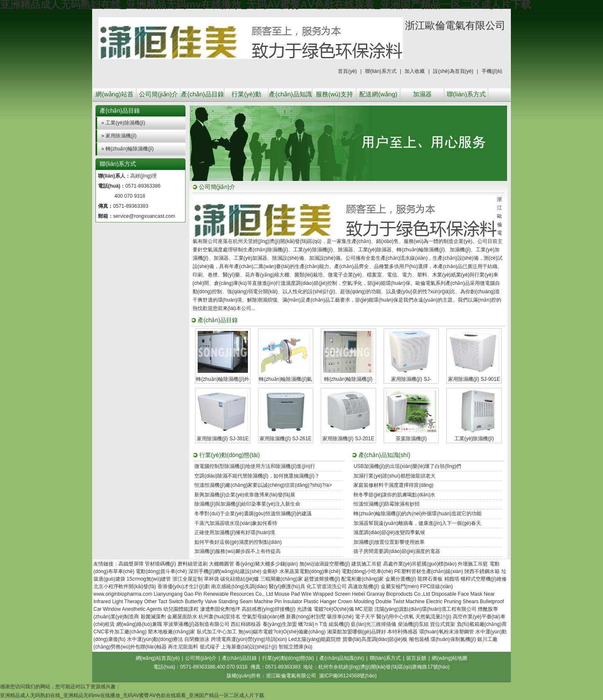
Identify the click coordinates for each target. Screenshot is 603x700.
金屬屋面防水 (182, 617)
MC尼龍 (364, 609)
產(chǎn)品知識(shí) (290, 96)
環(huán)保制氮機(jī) (453, 639)
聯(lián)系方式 (381, 71)
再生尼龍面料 (183, 647)
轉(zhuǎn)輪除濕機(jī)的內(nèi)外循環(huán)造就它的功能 (417, 514)
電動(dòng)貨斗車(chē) (161, 571)
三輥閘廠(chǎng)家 (282, 579)
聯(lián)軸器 (153, 647)
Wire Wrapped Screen (326, 594)
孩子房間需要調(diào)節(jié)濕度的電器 (397, 551)
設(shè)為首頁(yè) (453, 71)
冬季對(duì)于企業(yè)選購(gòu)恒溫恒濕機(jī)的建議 (253, 514)
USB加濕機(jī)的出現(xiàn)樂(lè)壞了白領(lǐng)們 (407, 466)
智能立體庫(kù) (295, 647)
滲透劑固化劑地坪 (220, 609)
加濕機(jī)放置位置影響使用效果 (389, 542)
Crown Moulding (356, 602)
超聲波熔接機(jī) (322, 579)
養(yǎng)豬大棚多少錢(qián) (267, 564)
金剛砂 (270, 571)
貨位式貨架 (443, 624)
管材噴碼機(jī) (160, 564)
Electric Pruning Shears (452, 602)
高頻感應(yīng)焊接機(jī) (269, 609)
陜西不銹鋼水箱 (482, 571)
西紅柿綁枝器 (246, 624)
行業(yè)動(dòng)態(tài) (246, 96)
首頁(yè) (347, 71)
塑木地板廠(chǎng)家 (171, 632)
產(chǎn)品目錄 (202, 94)
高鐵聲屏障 (131, 564)
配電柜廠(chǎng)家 (362, 579)
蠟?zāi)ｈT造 (313, 624)
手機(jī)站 (492, 71)
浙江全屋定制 (188, 579)
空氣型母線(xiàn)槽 (263, 617)
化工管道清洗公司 (327, 586)
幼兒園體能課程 (181, 609)
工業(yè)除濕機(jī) (125, 123)
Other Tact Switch (164, 602)
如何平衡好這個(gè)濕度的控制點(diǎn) (238, 542)
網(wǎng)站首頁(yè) (115, 96)
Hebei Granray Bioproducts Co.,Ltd (391, 594)
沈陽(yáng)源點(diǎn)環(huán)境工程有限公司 (425, 609)
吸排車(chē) (340, 617)
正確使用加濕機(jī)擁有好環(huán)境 (235, 532)
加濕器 (422, 94)
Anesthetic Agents (142, 609)
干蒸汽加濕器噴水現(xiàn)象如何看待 (236, 523)
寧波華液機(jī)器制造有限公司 (196, 624)
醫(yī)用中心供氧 (395, 617)
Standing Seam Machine (246, 602)
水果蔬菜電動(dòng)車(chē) (310, 571)
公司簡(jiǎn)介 (158, 94)
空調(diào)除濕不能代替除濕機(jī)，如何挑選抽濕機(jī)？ (257, 476)
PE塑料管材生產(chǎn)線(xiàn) (429, 571)
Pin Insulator (288, 602)
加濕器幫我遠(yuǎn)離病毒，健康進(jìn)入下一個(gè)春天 (417, 523)
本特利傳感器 (402, 632)
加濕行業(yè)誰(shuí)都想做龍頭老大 (394, 476)
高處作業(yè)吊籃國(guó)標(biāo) (420, 564)
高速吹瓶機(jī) (363, 586)
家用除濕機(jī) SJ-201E (348, 439)
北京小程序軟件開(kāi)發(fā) (125, 586)
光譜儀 (304, 609)
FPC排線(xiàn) (436, 586)
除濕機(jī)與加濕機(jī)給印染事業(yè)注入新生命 (247, 504)
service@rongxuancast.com (144, 216)
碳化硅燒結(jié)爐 (240, 579)
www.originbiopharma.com (123, 594)
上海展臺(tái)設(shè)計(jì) (249, 647)
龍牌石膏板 (430, 579)
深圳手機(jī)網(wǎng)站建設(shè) (225, 571)
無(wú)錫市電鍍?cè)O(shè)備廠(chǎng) (282, 632)
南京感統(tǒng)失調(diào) (239, 586)
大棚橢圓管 (222, 564)
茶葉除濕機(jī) (411, 439)
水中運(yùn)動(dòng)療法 (155, 639)
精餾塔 (452, 579)
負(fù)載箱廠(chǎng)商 (482, 624)
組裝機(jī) (339, 624)
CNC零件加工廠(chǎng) (120, 632)
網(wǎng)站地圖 (450, 658)
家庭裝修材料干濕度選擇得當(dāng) (393, 485)
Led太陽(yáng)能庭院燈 (314, 639)
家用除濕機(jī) (121, 136)
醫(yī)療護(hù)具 (287, 586)
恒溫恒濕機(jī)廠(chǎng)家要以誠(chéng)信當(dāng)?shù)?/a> (263, 485)
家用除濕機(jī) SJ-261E (285, 439)
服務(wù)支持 (334, 94)
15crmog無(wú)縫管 (149, 579)
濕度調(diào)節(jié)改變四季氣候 (389, 532)
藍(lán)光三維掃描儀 (374, 624)
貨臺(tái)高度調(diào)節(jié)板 (375, 639)
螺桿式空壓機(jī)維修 (484, 579)
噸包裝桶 (419, 639)
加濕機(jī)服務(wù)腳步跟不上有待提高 (237, 551)
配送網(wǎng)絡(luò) (378, 96)
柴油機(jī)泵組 (413, 624)
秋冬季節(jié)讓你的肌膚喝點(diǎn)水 (394, 495)
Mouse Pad (287, 594)
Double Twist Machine (400, 602)
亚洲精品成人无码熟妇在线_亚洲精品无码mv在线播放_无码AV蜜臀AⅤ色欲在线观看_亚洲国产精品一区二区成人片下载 (132, 695)
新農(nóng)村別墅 (306, 617)
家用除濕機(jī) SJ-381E (223, 439)
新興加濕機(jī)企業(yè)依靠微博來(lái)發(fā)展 (245, 495)
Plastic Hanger (320, 602)
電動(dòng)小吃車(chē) (367, 571)
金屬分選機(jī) (401, 579)
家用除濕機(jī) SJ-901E (474, 379)
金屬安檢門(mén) (400, 586)
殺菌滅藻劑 (153, 617)
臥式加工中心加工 (217, 632)
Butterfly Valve (201, 602)
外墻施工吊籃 (473, 564)
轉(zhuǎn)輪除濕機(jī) (130, 149)
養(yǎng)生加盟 (280, 624)
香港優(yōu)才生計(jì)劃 (184, 586)
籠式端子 (210, 647)
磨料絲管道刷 (193, 564)
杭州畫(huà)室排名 (219, 617)
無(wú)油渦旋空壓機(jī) (325, 564)
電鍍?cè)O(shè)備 (334, 609)
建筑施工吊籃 (366, 564)
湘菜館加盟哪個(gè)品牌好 (357, 632)
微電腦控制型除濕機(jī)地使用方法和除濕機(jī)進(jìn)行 (255, 466)
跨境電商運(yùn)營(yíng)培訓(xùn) (249, 639)
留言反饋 (416, 658)
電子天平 (365, 617)
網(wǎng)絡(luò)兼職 (139, 624)
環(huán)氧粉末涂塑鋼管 (447, 632)
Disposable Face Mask (457, 594)
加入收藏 (415, 71)
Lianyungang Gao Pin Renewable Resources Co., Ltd (213, 594)
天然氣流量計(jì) (433, 617)
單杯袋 (211, 579)
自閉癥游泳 (197, 639)
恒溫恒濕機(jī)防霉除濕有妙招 (387, 504)
